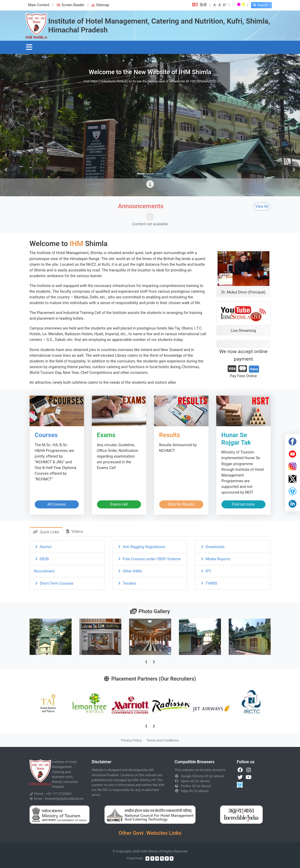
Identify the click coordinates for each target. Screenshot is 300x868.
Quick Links (46, 532)
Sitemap (100, 5)
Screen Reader (70, 5)
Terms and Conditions (163, 740)
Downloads (212, 547)
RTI (205, 571)
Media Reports (215, 559)
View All (262, 206)
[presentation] (146, 661)
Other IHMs (129, 571)
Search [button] (260, 5)
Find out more (243, 504)
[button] (6, 170)
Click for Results (181, 504)
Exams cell (119, 504)
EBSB (41, 559)
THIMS (208, 583)
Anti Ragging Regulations (141, 547)
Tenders (126, 583)
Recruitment (44, 571)
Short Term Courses (54, 583)
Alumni (43, 547)
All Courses (57, 504)
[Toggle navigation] (29, 47)
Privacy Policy (131, 740)
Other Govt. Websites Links (150, 833)
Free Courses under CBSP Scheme (149, 559)
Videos (75, 531)
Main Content (39, 5)
